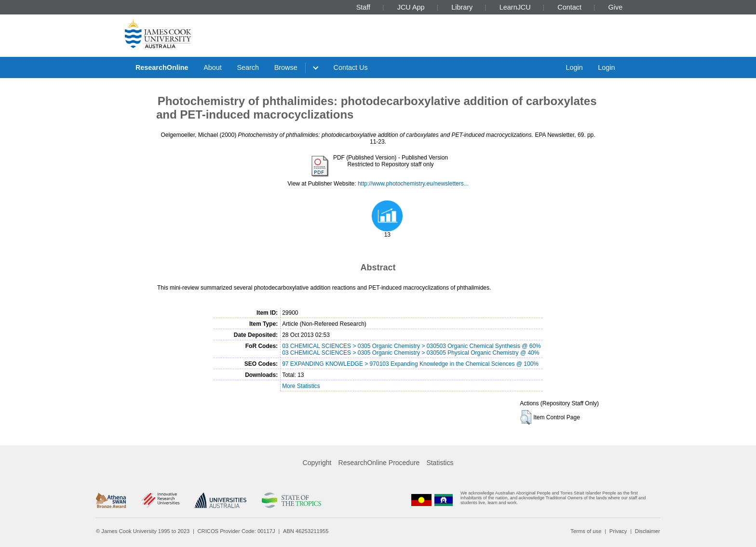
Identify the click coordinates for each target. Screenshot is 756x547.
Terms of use (586, 531)
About (213, 67)
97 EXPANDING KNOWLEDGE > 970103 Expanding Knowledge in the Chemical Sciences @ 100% (410, 364)
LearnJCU (515, 7)
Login (574, 67)
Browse (286, 67)
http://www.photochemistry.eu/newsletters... (413, 184)
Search (248, 67)
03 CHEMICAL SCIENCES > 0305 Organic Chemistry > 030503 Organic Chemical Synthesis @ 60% (412, 346)
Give (616, 7)
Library (462, 7)
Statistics (440, 463)
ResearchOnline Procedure (379, 463)
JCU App (411, 7)
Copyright (317, 463)
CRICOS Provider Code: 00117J (236, 531)
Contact (569, 7)
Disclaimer (648, 531)
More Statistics (301, 386)
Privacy (618, 531)
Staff (363, 7)
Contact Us (351, 67)
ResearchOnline (162, 67)
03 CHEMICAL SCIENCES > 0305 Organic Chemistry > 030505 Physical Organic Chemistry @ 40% (411, 353)
